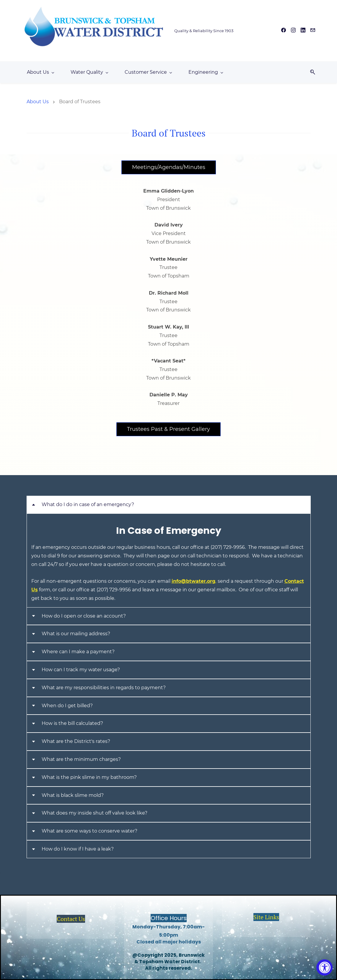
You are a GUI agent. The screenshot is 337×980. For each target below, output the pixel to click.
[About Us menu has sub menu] (40, 72)
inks (274, 917)
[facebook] (284, 31)
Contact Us (71, 919)
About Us (38, 102)
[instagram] (293, 31)
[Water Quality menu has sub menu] (89, 72)
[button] (310, 72)
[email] (313, 31)
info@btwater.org (194, 581)
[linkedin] (303, 31)
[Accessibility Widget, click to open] (324, 967)
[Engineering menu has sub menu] (206, 72)
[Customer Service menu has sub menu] (148, 72)
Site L (261, 917)
